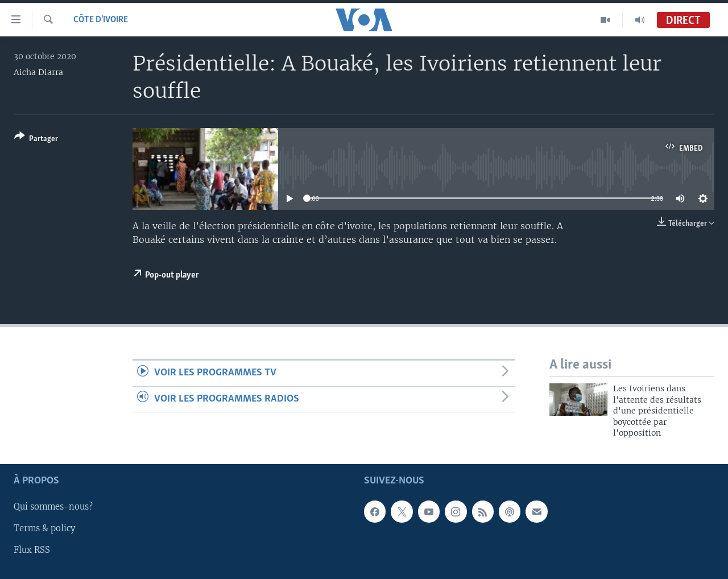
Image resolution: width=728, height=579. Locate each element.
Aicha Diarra (38, 72)
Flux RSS (32, 550)
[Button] (36, 140)
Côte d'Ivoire (101, 20)
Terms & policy (44, 528)
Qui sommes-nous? (53, 507)
